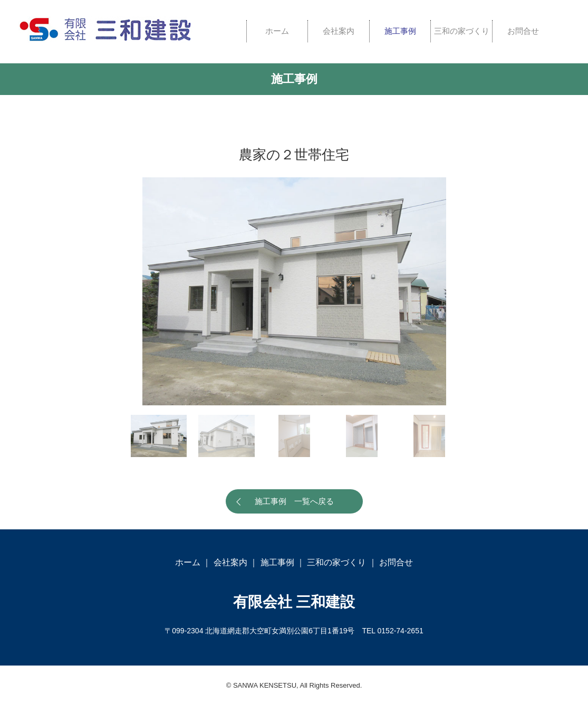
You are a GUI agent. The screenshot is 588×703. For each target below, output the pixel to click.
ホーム (277, 31)
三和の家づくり (462, 31)
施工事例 (400, 31)
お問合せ (523, 31)
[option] (294, 291)
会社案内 (339, 31)
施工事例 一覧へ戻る (294, 501)
